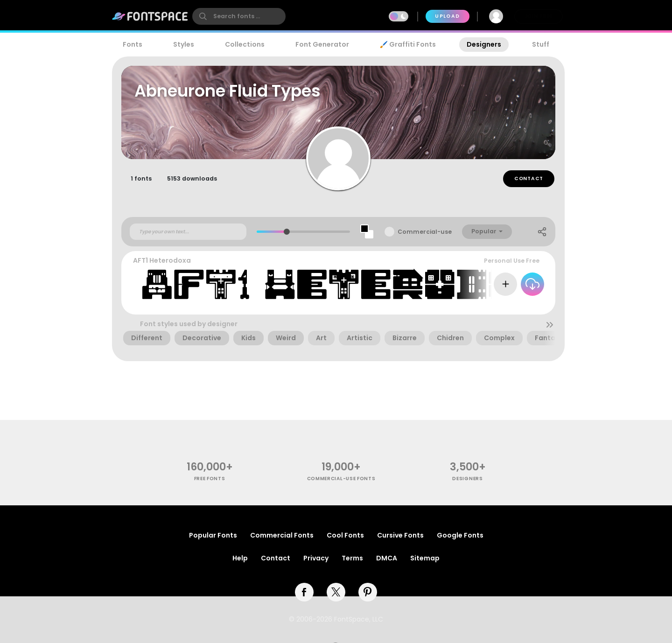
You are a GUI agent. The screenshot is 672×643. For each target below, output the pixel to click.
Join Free (539, 16)
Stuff (541, 44)
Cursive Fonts (400, 535)
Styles (184, 44)
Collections (245, 44)
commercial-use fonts (341, 479)
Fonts (133, 44)
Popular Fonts (213, 535)
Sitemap (425, 558)
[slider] (287, 233)
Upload (447, 16)
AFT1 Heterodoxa (162, 262)
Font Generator (322, 44)
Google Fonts (460, 535)
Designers (484, 44)
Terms (352, 558)
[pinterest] (368, 592)
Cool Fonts (345, 535)
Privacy (316, 558)
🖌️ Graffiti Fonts (408, 44)
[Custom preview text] (188, 233)
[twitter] (336, 592)
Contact (529, 180)
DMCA (387, 558)
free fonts (210, 479)
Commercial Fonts (282, 535)
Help (240, 558)
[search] (239, 16)
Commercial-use (425, 233)
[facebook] (304, 592)
